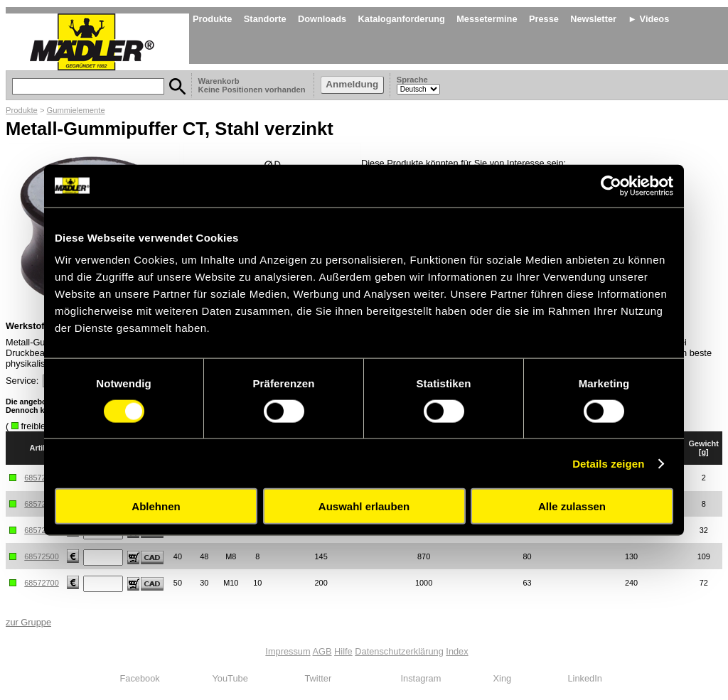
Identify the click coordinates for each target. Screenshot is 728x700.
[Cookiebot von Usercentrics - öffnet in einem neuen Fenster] (611, 185)
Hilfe (343, 651)
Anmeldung (352, 84)
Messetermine (487, 19)
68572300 (41, 530)
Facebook (140, 678)
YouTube (230, 678)
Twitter (318, 678)
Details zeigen (608, 463)
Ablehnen (156, 506)
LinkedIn (585, 678)
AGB (322, 651)
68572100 (41, 478)
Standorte (265, 19)
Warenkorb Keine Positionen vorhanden (253, 85)
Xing (503, 678)
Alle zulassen (572, 506)
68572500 (41, 556)
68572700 (41, 583)
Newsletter (593, 19)
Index (457, 651)
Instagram (421, 678)
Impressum (288, 651)
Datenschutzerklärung (399, 651)
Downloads (322, 19)
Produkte (212, 19)
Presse (544, 19)
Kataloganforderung (402, 19)
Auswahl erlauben (364, 506)
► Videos (648, 19)
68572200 (41, 504)
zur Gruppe (28, 622)
